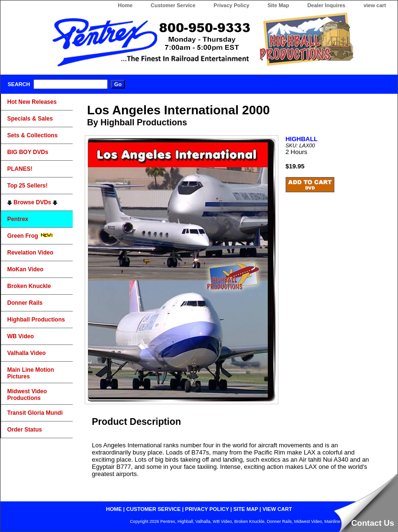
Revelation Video (30, 253)
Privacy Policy (232, 5)
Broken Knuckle (29, 286)
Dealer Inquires (326, 5)
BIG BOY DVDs (28, 152)
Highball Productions (36, 320)
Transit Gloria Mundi (35, 413)
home (114, 509)
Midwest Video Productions (27, 395)
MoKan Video (25, 269)
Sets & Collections (32, 135)
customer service (154, 509)
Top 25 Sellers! (27, 186)
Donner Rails (25, 303)
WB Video (21, 336)
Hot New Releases (32, 102)
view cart (375, 5)
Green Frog (30, 236)
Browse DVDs (32, 202)
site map (246, 509)
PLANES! (20, 169)
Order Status (25, 430)
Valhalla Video (26, 353)
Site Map (278, 5)
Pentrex (18, 219)
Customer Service (173, 5)
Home (125, 5)
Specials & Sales (30, 119)
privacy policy (207, 509)
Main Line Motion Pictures (31, 373)
